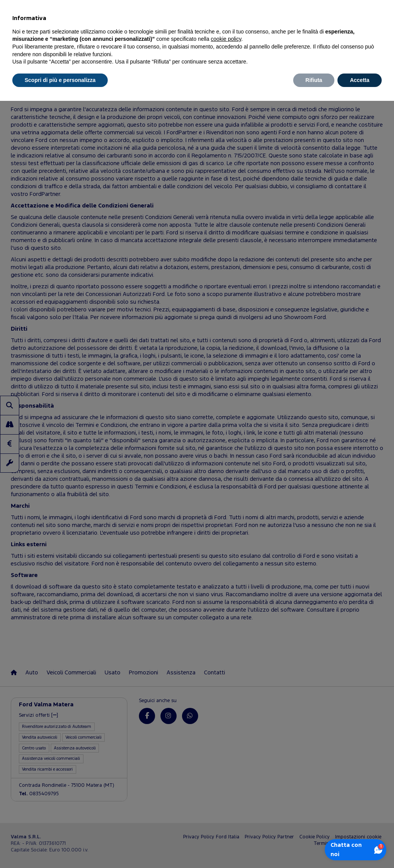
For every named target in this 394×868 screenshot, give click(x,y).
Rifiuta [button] (314, 80)
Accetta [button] (360, 80)
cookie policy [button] (226, 39)
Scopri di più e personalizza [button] (60, 80)
